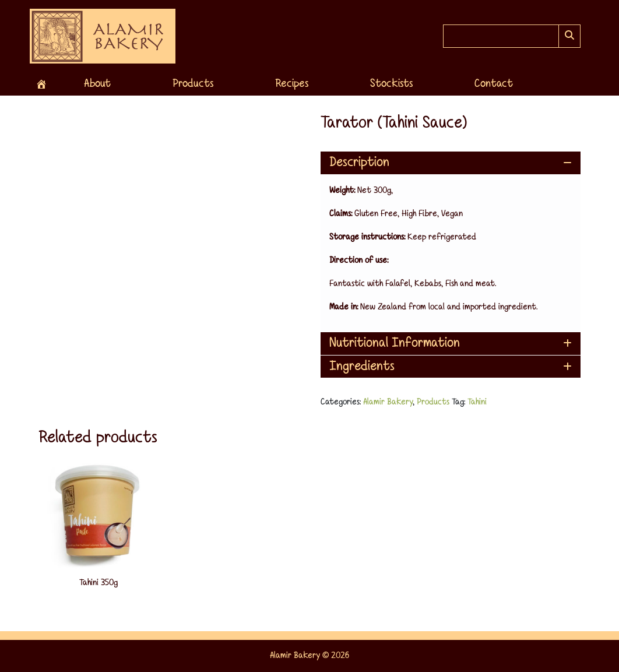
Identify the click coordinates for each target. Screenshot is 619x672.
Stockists (391, 84)
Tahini (477, 402)
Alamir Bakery (388, 402)
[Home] (41, 84)
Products (193, 84)
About (97, 84)
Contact (494, 84)
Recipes (292, 84)
